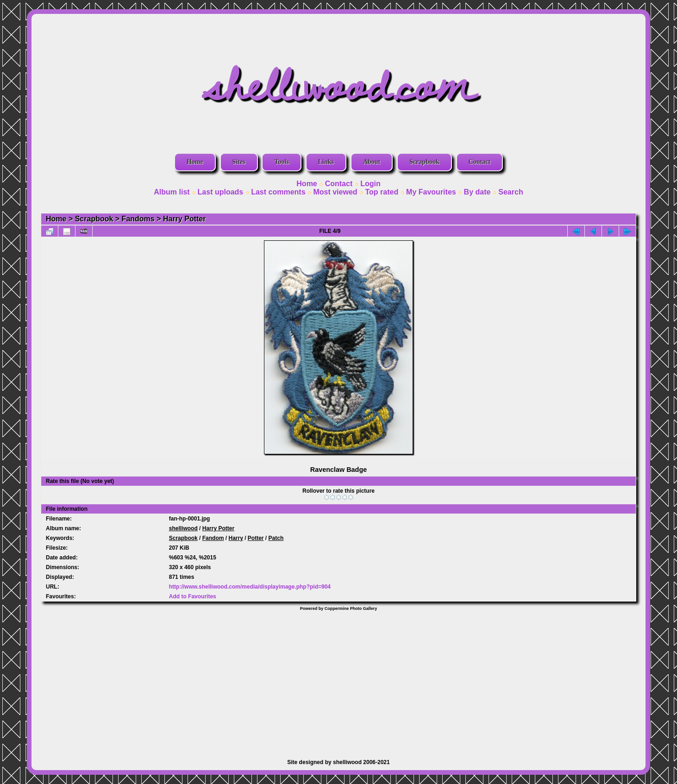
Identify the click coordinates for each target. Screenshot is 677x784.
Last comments (278, 192)
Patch (276, 538)
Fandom (213, 538)
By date (477, 192)
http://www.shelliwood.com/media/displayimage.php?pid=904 (250, 587)
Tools (281, 162)
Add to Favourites (193, 596)
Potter (256, 538)
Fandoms (138, 219)
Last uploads (221, 192)
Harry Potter (184, 219)
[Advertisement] (338, 680)
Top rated (382, 192)
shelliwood (183, 528)
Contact (480, 162)
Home (195, 162)
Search (511, 192)
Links (326, 162)
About (372, 162)
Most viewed (335, 192)
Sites (239, 162)
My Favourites (431, 192)
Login (370, 184)
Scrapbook (424, 162)
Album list (172, 192)
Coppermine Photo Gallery (351, 608)
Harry (235, 538)
